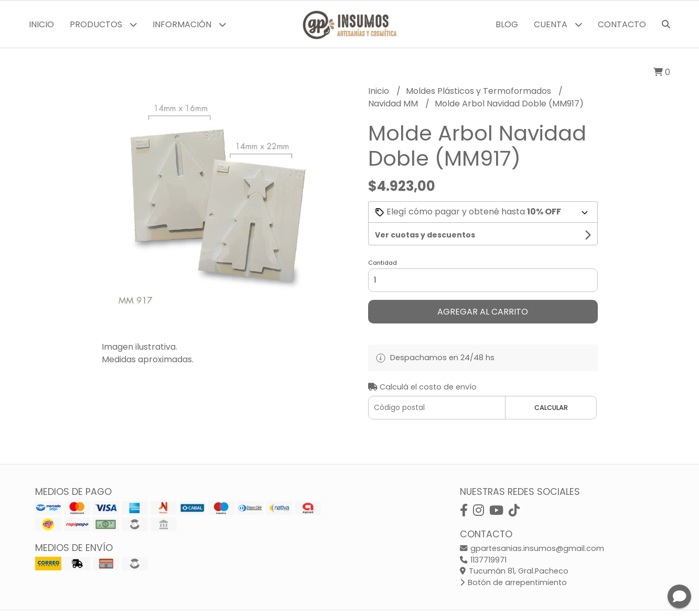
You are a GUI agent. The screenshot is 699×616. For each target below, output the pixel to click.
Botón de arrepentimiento (513, 582)
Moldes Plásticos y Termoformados (480, 91)
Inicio (41, 24)
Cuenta (558, 24)
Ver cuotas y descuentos (425, 235)
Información (189, 24)
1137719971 (483, 560)
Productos (103, 24)
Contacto (622, 24)
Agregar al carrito (483, 312)
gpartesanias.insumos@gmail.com (532, 548)
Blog (507, 24)
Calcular (551, 408)
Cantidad (383, 263)
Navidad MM (394, 104)
